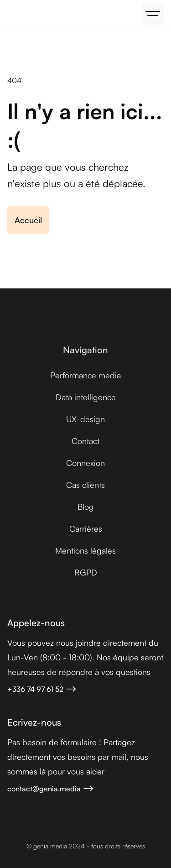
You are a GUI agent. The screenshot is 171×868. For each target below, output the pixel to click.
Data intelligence (86, 397)
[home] (10, 14)
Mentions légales (85, 550)
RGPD (86, 572)
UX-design (85, 419)
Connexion (85, 463)
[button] (153, 14)
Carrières (86, 528)
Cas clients (85, 485)
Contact (85, 441)
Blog (86, 507)
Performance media (85, 375)
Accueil (28, 220)
